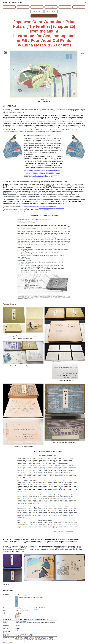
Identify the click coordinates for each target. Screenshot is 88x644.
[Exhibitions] (65, 7)
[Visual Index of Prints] (51, 11)
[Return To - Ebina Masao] (44, 16)
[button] (86, 2)
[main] (44, 34)
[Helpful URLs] (37, 11)
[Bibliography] (51, 7)
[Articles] (23, 7)
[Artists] (37, 7)
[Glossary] (79, 7)
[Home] (9, 7)
